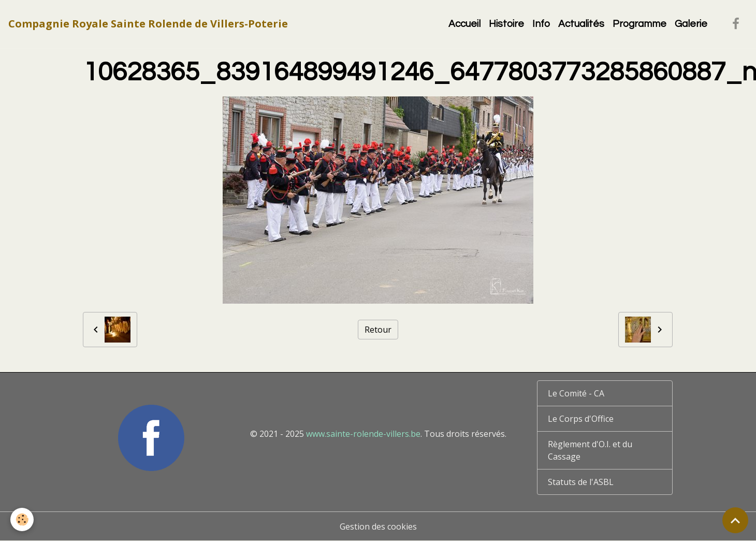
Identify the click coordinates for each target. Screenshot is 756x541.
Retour (378, 330)
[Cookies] (22, 519)
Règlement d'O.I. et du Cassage (590, 450)
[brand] (148, 24)
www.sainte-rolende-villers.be (363, 434)
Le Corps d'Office (581, 419)
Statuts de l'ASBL (581, 482)
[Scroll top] (735, 520)
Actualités (581, 24)
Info (541, 24)
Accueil (464, 24)
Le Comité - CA (576, 393)
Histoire (506, 24)
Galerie (691, 24)
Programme (639, 24)
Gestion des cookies (378, 526)
